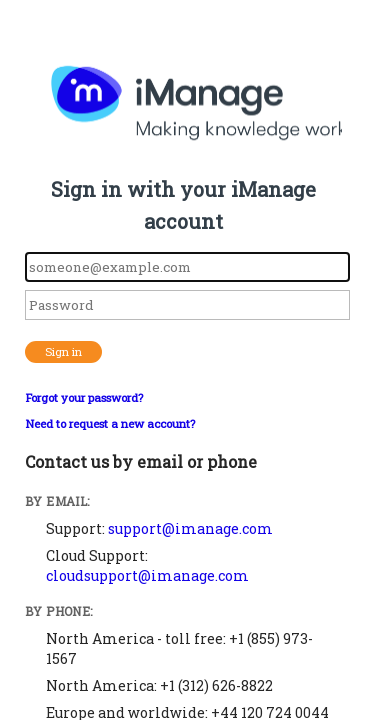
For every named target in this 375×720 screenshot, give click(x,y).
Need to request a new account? (110, 423)
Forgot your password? (84, 397)
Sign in (63, 351)
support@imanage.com (190, 528)
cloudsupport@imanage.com (147, 575)
